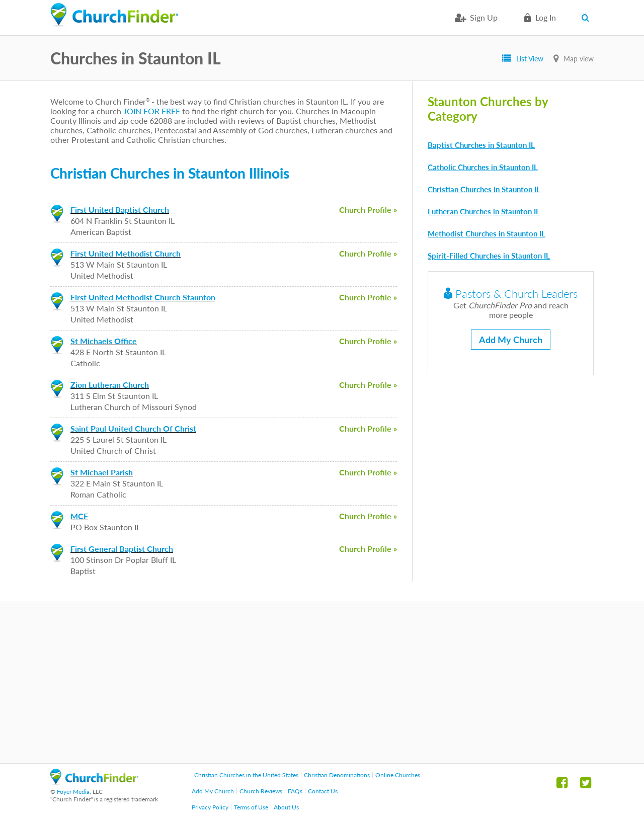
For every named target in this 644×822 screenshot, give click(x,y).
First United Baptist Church (120, 210)
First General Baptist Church (122, 549)
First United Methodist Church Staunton (143, 297)
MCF (79, 516)
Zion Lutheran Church (110, 385)
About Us (286, 807)
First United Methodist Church (126, 253)
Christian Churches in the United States (246, 775)
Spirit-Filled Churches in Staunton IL (489, 256)
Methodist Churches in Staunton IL (487, 233)
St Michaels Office (104, 341)
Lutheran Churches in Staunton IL (484, 211)
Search (587, 18)
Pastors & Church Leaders (511, 294)
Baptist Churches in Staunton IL (481, 145)
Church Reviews (261, 791)
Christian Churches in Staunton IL (484, 189)
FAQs (295, 791)
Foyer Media (73, 792)
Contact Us (323, 791)
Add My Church (511, 340)
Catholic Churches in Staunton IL (483, 167)
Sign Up (484, 17)
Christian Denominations (337, 775)
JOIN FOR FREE (152, 111)
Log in (546, 17)
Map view (579, 59)
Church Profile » (368, 210)
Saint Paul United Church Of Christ (133, 428)
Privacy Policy (210, 807)
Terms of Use (251, 807)
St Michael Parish (102, 472)
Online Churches (398, 775)
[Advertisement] (322, 683)
